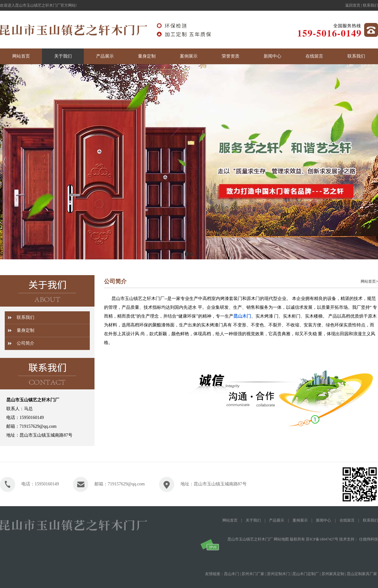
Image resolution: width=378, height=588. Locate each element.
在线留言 (347, 520)
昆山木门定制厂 (306, 574)
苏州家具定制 (333, 574)
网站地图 (281, 539)
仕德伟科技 (369, 539)
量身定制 (26, 330)
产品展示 (277, 520)
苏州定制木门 (278, 574)
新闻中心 (324, 520)
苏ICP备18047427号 (322, 539)
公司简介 (26, 343)
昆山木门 (242, 316)
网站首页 (368, 281)
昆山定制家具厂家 (362, 574)
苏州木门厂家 (253, 574)
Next (372, 162)
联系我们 (370, 5)
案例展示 (300, 520)
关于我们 (253, 520)
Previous (5, 162)
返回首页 (353, 5)
